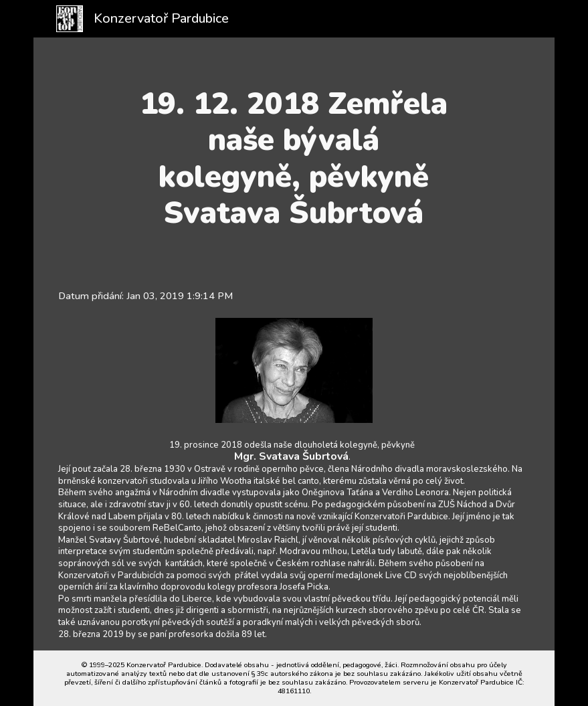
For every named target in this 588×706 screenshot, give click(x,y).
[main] (294, 159)
